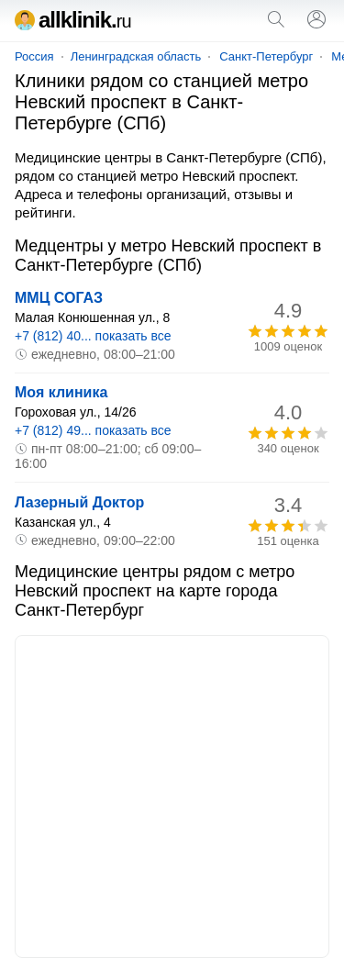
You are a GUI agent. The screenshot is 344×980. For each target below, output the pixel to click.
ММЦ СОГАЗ (59, 298)
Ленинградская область (136, 56)
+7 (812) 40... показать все (93, 336)
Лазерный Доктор (79, 502)
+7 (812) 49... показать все (93, 430)
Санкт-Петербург (266, 56)
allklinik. (73, 20)
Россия (34, 56)
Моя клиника (61, 392)
